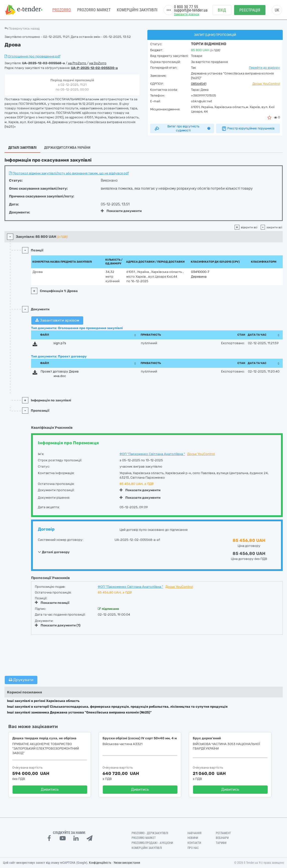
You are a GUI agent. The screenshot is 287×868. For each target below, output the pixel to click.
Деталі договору (54, 552)
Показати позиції (52, 603)
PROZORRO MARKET (94, 10)
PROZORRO (62, 10)
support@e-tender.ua (191, 10)
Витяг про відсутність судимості (182, 128)
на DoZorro (98, 63)
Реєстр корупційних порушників (248, 128)
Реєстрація (250, 10)
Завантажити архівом (57, 320)
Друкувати (21, 680)
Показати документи (121, 211)
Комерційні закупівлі (137, 10)
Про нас (193, 848)
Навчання (195, 833)
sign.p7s (60, 343)
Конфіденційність (100, 863)
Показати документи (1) (58, 625)
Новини (193, 838)
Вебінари (222, 838)
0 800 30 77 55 (186, 7)
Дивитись (50, 789)
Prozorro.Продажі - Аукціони (152, 843)
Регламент (223, 833)
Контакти (194, 843)
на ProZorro (77, 63)
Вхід (222, 10)
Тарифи (221, 843)
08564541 (199, 84)
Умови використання (127, 863)
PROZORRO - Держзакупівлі (150, 833)
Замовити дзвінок (187, 14)
